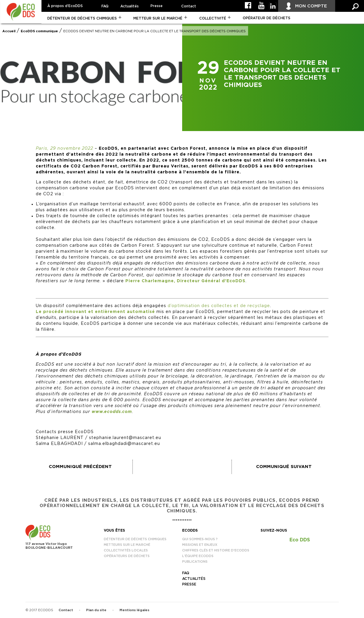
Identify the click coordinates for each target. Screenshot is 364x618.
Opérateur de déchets (267, 18)
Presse (157, 6)
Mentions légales (134, 610)
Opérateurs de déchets (127, 556)
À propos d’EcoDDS (65, 6)
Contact (189, 6)
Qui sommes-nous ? (200, 539)
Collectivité (213, 18)
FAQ (105, 6)
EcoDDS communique (39, 31)
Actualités (130, 6)
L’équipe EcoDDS (198, 556)
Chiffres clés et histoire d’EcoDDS (216, 550)
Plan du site (96, 610)
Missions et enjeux (200, 545)
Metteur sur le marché (158, 18)
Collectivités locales (126, 550)
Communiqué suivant (284, 467)
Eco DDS (300, 540)
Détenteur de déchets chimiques (82, 18)
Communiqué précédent (80, 467)
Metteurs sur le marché (127, 545)
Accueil (9, 31)
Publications (195, 562)
